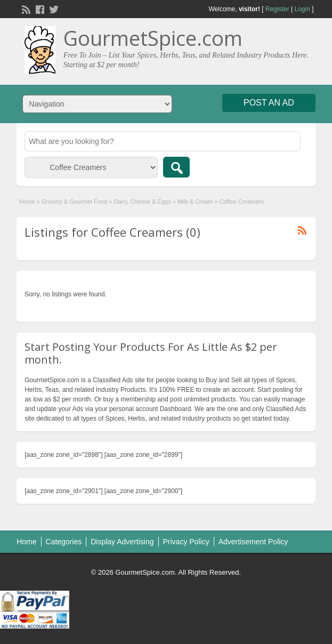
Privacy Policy (186, 542)
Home (27, 202)
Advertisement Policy (253, 542)
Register (277, 9)
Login (302, 9)
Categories (64, 542)
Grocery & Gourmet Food (75, 202)
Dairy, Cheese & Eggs (143, 202)
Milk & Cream (195, 202)
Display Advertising (122, 542)
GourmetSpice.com (153, 38)
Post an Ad (269, 103)
